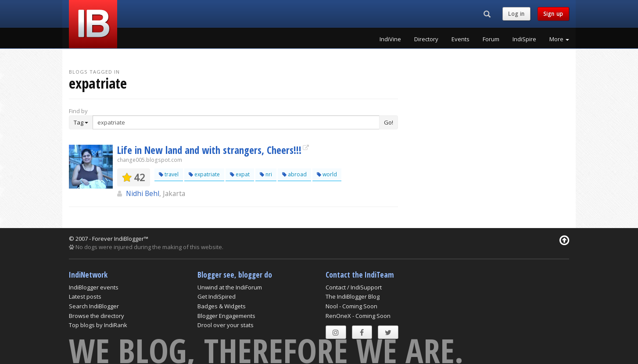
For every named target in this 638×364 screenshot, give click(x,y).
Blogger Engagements (226, 316)
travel (169, 174)
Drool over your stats (226, 325)
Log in (516, 14)
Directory (426, 39)
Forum (491, 39)
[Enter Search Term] (236, 122)
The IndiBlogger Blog (353, 296)
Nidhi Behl (143, 193)
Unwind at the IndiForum (230, 287)
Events (461, 39)
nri (266, 174)
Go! (389, 122)
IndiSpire (524, 39)
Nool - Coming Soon (351, 306)
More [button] (559, 39)
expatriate (204, 174)
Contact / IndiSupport (354, 287)
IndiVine (390, 39)
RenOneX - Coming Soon (358, 316)
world (327, 174)
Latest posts (85, 296)
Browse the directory (97, 316)
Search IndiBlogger (94, 306)
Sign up (553, 14)
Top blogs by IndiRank (98, 325)
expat (240, 174)
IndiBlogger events (94, 287)
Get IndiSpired (217, 296)
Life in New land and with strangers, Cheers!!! (209, 150)
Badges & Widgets (222, 306)
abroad (294, 174)
